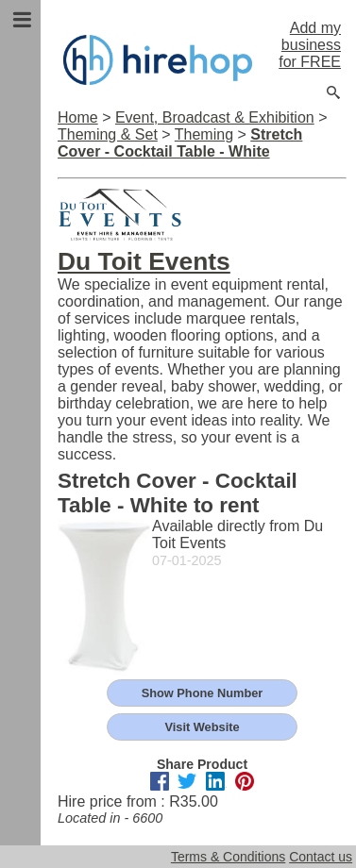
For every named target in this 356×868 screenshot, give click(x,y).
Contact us (321, 857)
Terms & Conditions (228, 857)
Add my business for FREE (310, 45)
